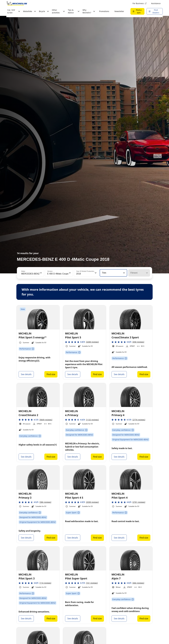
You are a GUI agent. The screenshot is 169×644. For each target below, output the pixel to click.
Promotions (104, 11)
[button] (41, 273)
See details (26, 374)
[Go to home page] (17, 3)
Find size (51, 374)
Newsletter (119, 11)
